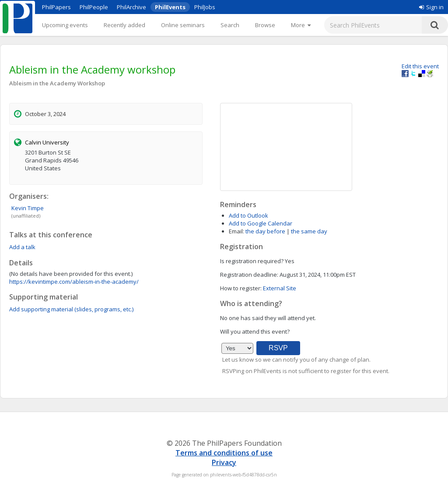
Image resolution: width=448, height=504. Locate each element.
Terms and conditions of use (224, 453)
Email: (236, 231)
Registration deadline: (249, 275)
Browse (265, 25)
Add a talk (22, 247)
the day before (265, 231)
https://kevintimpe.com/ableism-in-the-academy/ (74, 282)
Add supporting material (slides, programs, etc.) (71, 309)
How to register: (241, 288)
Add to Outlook (248, 215)
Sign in (431, 7)
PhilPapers (56, 7)
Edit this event (420, 66)
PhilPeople (94, 7)
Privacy (224, 462)
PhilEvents (170, 7)
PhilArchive (131, 7)
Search (230, 25)
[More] (301, 25)
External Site (280, 288)
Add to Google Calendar (261, 223)
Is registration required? (252, 261)
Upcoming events (65, 25)
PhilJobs (205, 7)
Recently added (124, 25)
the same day (309, 231)
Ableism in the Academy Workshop (57, 83)
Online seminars (183, 25)
